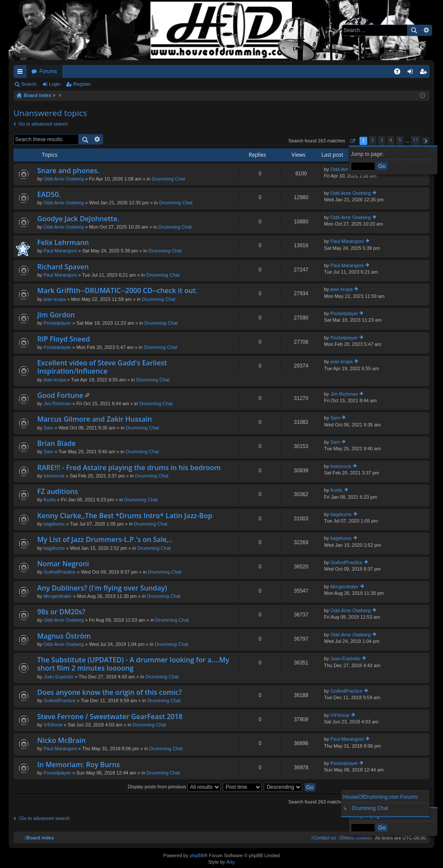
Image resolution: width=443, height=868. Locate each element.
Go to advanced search (43, 124)
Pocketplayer (58, 323)
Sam (49, 428)
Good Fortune (60, 396)
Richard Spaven (63, 267)
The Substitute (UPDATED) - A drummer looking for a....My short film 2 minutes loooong (133, 664)
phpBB (197, 855)
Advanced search (426, 30)
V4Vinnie (53, 725)
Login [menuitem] (412, 73)
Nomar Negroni (63, 564)
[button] (352, 141)
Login (55, 84)
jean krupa (55, 299)
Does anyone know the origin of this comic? (109, 693)
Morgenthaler (58, 596)
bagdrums (54, 524)
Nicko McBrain (61, 741)
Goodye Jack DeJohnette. (78, 219)
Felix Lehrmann (63, 243)
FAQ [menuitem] (400, 73)
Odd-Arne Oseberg (64, 179)
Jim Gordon (56, 315)
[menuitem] (355, 838)
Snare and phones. (68, 171)
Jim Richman (58, 403)
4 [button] (391, 140)
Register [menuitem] (425, 73)
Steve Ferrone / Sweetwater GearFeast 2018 (110, 717)
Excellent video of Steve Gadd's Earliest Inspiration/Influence (102, 367)
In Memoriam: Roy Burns (79, 765)
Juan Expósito (59, 677)
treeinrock (54, 476)
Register (82, 84)
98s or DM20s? (61, 612)
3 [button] (382, 140)
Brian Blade (56, 444)
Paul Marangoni (60, 251)
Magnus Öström (64, 636)
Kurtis (50, 500)
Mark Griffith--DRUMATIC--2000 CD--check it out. (117, 291)
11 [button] (416, 140)
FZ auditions (58, 492)
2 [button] (372, 140)
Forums (48, 71)
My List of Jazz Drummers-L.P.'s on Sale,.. (105, 540)
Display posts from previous (174, 787)
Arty (231, 862)
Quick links (22, 73)
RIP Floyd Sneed (64, 339)
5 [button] (400, 140)
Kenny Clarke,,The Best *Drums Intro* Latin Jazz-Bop (125, 516)
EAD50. (49, 195)
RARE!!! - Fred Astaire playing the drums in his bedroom (129, 468)
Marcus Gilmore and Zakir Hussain (95, 419)
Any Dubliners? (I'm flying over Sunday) (102, 588)
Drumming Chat (169, 179)
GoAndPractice (60, 572)
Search (414, 30)
